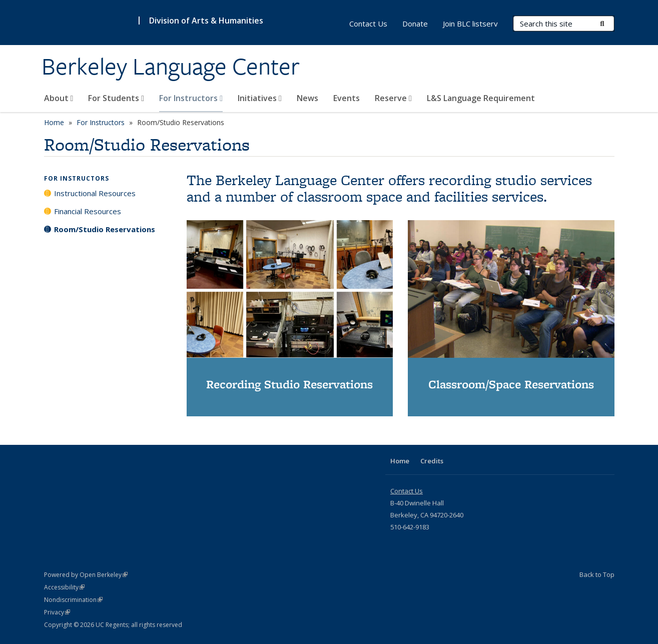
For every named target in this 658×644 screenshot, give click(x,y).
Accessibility (64, 587)
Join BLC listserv (470, 24)
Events (347, 98)
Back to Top (597, 574)
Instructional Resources (95, 193)
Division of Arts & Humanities (206, 21)
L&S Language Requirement (481, 98)
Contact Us (368, 24)
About (59, 98)
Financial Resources (88, 211)
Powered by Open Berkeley (86, 575)
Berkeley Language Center (171, 67)
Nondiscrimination (73, 600)
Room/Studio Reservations (105, 229)
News (307, 98)
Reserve (393, 98)
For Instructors (191, 98)
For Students (116, 98)
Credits (432, 461)
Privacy (57, 612)
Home (54, 122)
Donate (415, 24)
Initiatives (260, 98)
